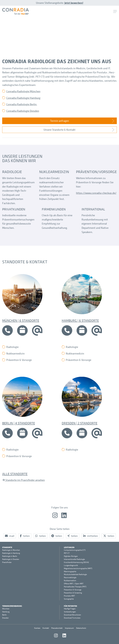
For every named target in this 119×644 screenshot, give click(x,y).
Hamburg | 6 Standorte (80, 320)
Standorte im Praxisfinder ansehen (25, 480)
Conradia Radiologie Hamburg (23, 98)
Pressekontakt (57, 628)
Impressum (69, 628)
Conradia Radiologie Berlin (22, 104)
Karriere (37, 628)
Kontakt (46, 628)
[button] (10, 536)
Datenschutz (81, 628)
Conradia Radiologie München (23, 91)
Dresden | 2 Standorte (80, 423)
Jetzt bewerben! (74, 3)
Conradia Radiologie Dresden (23, 111)
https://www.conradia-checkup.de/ (96, 193)
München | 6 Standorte (21, 320)
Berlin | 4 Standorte (19, 423)
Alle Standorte (15, 474)
